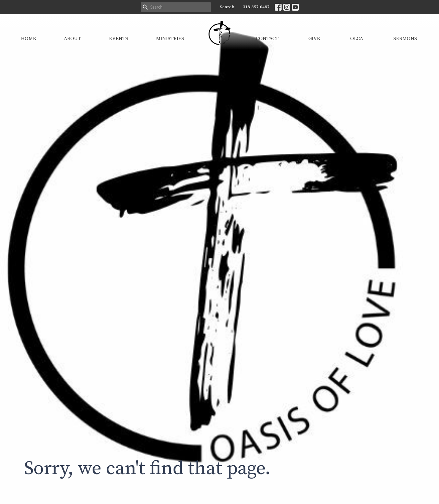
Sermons (405, 39)
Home (28, 39)
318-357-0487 (256, 7)
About (72, 39)
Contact (267, 39)
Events (119, 39)
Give (314, 39)
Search (227, 7)
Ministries (170, 39)
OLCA (357, 39)
